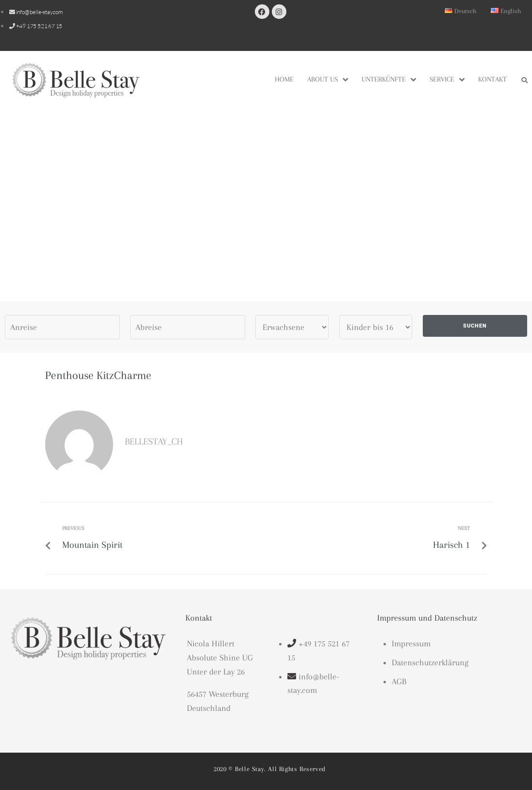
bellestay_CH (154, 442)
